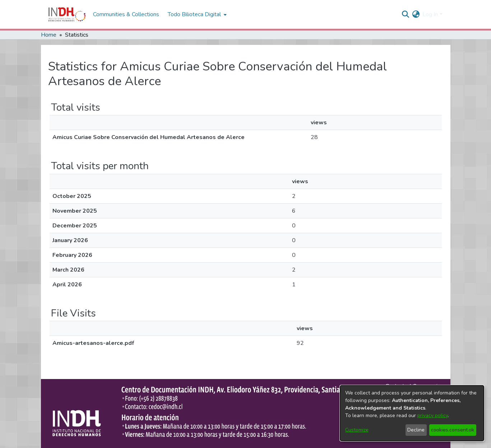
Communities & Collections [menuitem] (126, 14)
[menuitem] (416, 14)
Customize (357, 430)
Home (49, 35)
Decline (416, 430)
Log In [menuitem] (430, 14)
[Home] (67, 14)
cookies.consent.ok (453, 430)
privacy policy (433, 415)
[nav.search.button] (405, 14)
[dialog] (412, 413)
